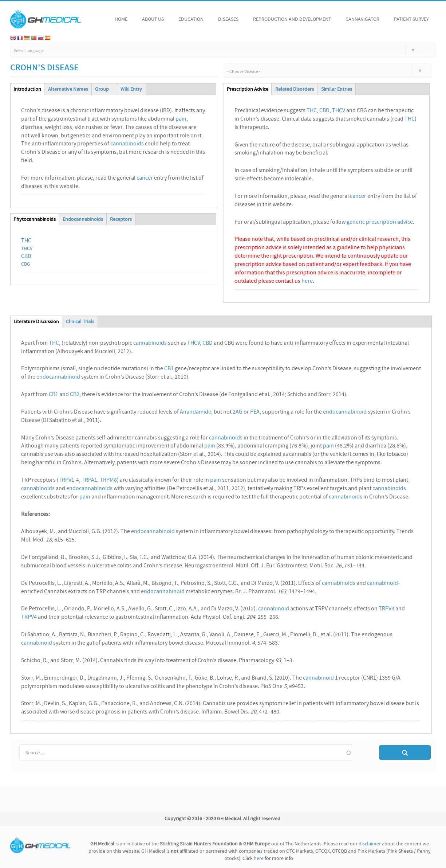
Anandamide (196, 412)
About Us (153, 19)
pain (181, 119)
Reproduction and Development (292, 19)
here (307, 281)
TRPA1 (89, 480)
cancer (145, 178)
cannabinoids (127, 144)
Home (121, 19)
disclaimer (370, 844)
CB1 (169, 369)
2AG (238, 412)
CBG (26, 264)
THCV (27, 249)
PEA (255, 412)
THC (26, 241)
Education (191, 19)
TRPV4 (29, 617)
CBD (26, 257)
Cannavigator (362, 19)
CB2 (75, 395)
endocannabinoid (58, 377)
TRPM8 (108, 480)
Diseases (228, 19)
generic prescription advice (380, 222)
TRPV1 (66, 480)
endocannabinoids (89, 489)
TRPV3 (386, 609)
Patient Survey (411, 19)
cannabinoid (382, 583)
